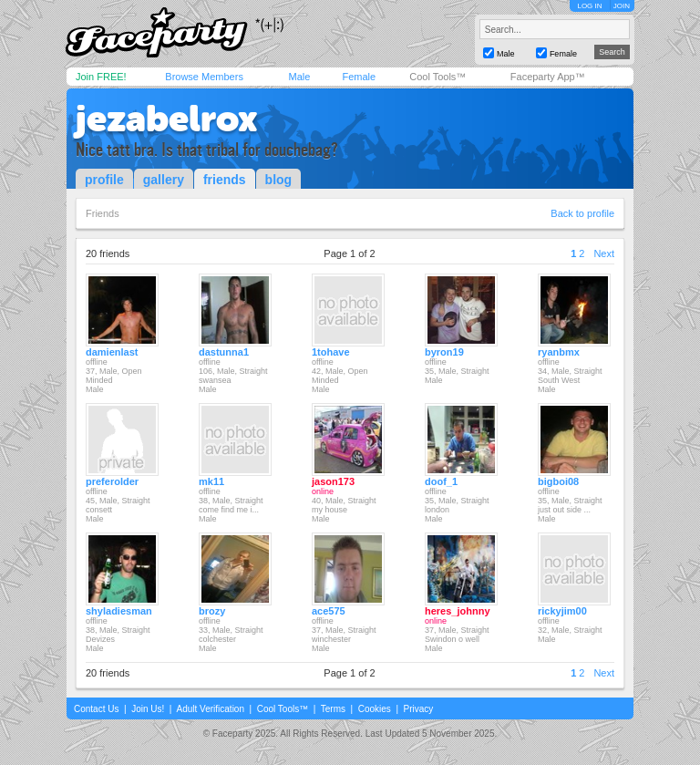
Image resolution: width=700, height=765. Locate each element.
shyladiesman (119, 611)
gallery (164, 180)
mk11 (211, 481)
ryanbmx (559, 352)
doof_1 (441, 481)
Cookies (375, 709)
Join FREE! (101, 77)
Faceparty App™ (548, 77)
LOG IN (589, 6)
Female (359, 77)
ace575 (329, 611)
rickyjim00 (562, 611)
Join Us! (148, 709)
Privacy (419, 709)
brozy (212, 611)
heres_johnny (458, 611)
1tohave (331, 352)
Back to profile (582, 213)
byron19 (444, 352)
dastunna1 (224, 352)
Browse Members (204, 77)
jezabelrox (167, 119)
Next (604, 253)
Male (299, 77)
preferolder (112, 481)
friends (225, 180)
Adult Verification (210, 709)
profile (104, 180)
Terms (333, 709)
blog (279, 180)
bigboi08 (558, 481)
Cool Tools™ (437, 77)
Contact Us (96, 709)
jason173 (333, 481)
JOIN (622, 6)
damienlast (112, 352)
